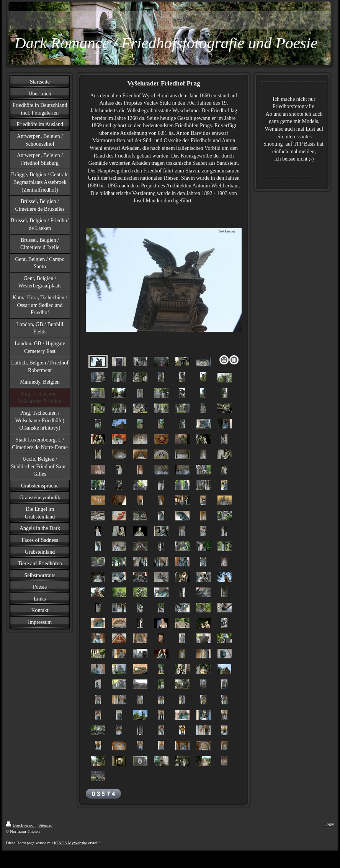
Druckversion (21, 825)
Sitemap (46, 825)
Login (329, 824)
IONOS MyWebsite (71, 843)
